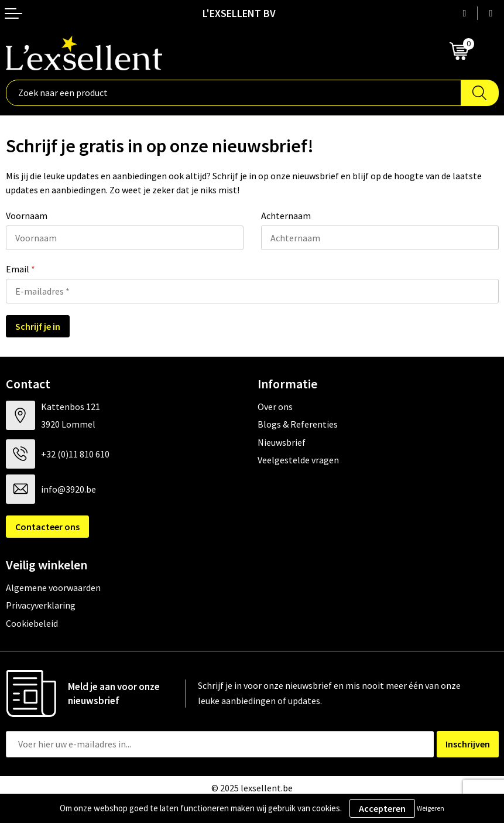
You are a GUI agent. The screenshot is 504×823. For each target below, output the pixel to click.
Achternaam (286, 216)
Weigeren (431, 808)
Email (20, 269)
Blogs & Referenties (298, 424)
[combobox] (234, 93)
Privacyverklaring (41, 605)
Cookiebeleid (32, 623)
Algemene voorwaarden (53, 588)
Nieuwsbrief (282, 442)
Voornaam (27, 216)
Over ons (275, 407)
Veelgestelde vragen (298, 460)
